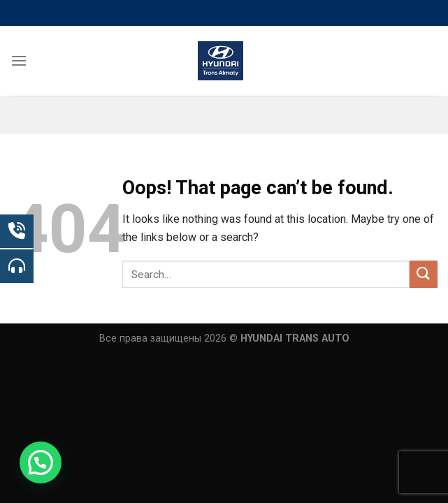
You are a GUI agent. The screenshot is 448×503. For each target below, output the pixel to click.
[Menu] (19, 60)
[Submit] (424, 274)
